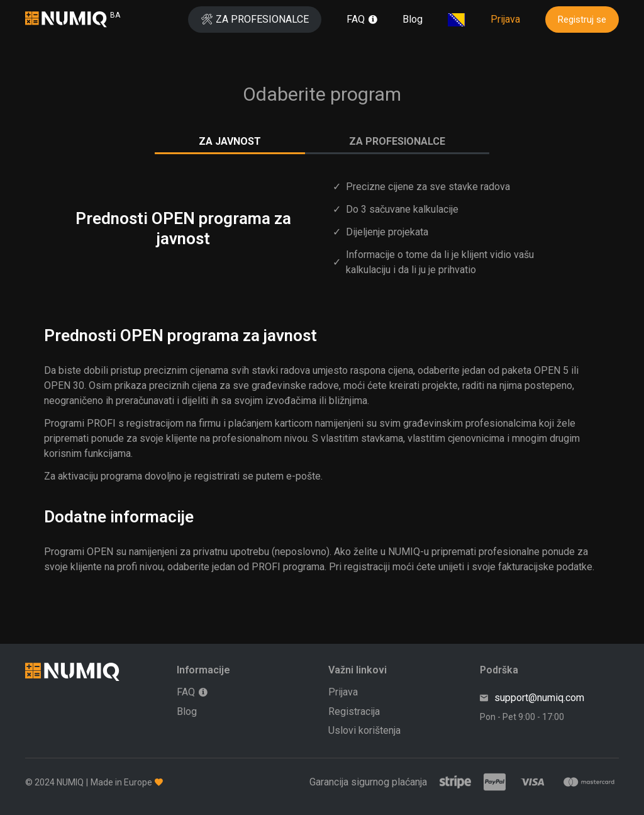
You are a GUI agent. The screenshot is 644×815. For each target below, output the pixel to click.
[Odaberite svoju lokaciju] (457, 20)
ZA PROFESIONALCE (397, 141)
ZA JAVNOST (230, 141)
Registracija (354, 711)
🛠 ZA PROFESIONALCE (255, 19)
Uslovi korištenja (364, 730)
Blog (413, 19)
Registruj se (582, 20)
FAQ (356, 19)
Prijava (505, 19)
